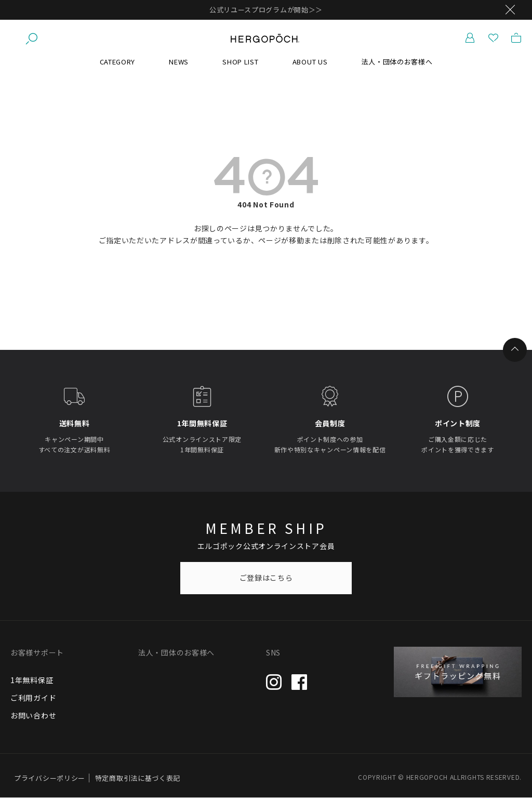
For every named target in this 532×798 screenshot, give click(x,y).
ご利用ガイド (33, 698)
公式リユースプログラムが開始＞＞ (266, 10)
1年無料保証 (32, 681)
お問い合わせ (33, 716)
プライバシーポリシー (50, 779)
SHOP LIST (240, 62)
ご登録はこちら (266, 578)
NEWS (179, 62)
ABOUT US (310, 62)
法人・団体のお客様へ (397, 62)
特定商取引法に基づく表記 (138, 779)
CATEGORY (118, 62)
